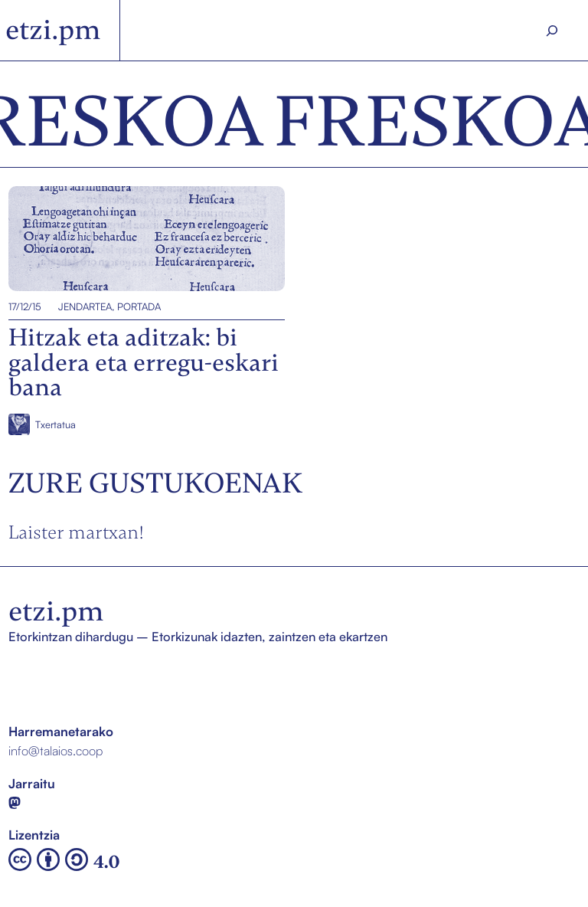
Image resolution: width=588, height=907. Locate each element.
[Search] (552, 31)
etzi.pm (53, 30)
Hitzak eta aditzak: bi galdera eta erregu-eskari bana (136, 239)
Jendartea (85, 306)
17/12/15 (25, 306)
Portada (139, 306)
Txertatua (56, 424)
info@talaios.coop (56, 750)
